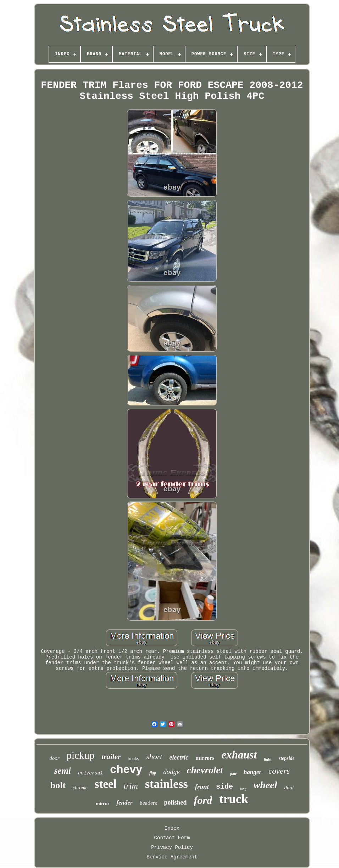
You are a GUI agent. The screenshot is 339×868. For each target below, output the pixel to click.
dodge (171, 772)
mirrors (205, 758)
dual (289, 788)
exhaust (239, 755)
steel (106, 784)
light (268, 759)
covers (279, 771)
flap (153, 773)
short (154, 757)
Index (172, 828)
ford (203, 800)
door (54, 758)
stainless (166, 784)
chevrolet (205, 770)
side (224, 787)
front (202, 787)
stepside (287, 758)
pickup (81, 755)
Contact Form (172, 838)
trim (131, 786)
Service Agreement (172, 857)
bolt (58, 785)
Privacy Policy (172, 847)
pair (233, 774)
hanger (252, 772)
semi (63, 771)
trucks (133, 759)
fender (124, 803)
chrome (80, 788)
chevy (126, 769)
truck (234, 799)
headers (148, 803)
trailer (111, 757)
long (243, 789)
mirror (102, 804)
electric (179, 757)
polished (176, 802)
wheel (265, 785)
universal (90, 773)
